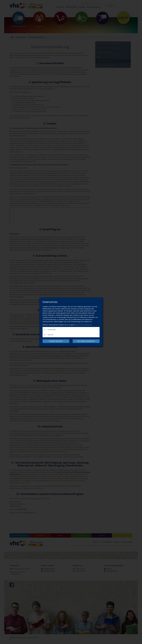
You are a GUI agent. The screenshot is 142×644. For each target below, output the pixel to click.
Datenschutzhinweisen (84, 325)
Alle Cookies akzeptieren (86, 341)
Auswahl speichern (56, 341)
